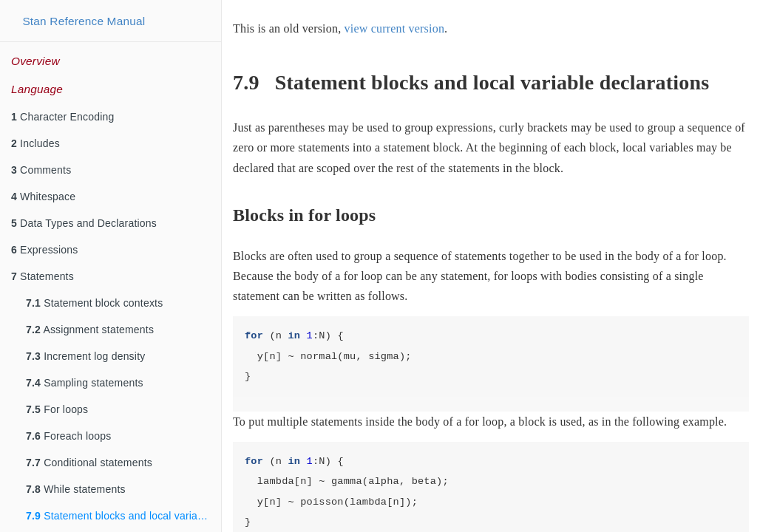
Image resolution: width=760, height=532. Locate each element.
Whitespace (43, 197)
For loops (57, 409)
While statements (76, 489)
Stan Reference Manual (84, 21)
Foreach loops (68, 436)
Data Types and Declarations (84, 223)
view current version (395, 28)
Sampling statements (85, 383)
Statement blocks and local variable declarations (123, 516)
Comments (41, 170)
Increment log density (85, 356)
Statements (43, 276)
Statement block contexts (94, 303)
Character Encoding (62, 117)
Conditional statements (89, 463)
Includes (35, 143)
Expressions (45, 250)
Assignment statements (90, 330)
